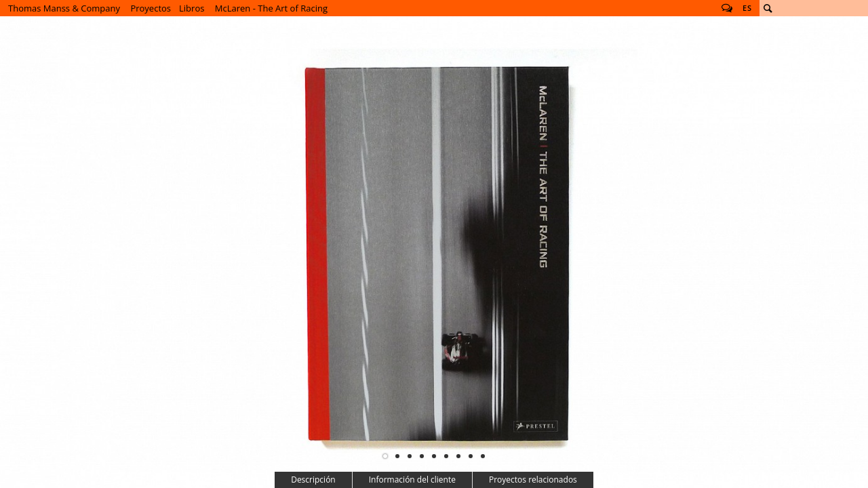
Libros (192, 8)
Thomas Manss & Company (64, 8)
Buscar (768, 8)
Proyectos (151, 8)
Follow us (727, 8)
